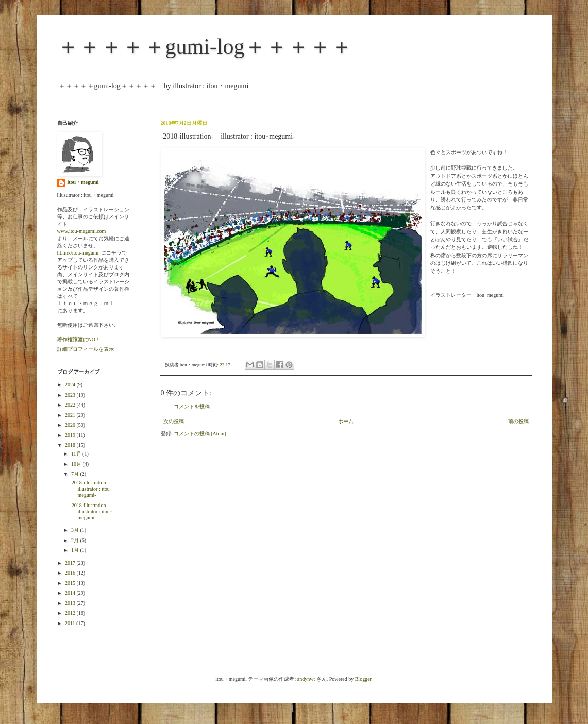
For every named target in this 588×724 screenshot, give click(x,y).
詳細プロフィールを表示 (86, 349)
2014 (71, 593)
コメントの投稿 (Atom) (200, 434)
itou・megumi (83, 182)
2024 (71, 385)
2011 (71, 623)
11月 (77, 454)
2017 (71, 563)
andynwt (306, 679)
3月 (76, 530)
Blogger (363, 679)
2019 (71, 435)
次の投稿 (174, 421)
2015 (71, 583)
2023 (71, 395)
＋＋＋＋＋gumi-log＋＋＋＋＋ (205, 46)
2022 (71, 405)
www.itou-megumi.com (82, 231)
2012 (71, 613)
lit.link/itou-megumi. (79, 253)
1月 (76, 550)
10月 (77, 464)
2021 (71, 415)
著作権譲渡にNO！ (79, 339)
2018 (71, 445)
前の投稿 (518, 421)
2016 (71, 573)
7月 (76, 474)
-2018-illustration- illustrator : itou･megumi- (91, 489)
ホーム (346, 421)
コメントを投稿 (192, 406)
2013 (71, 603)
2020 (71, 425)
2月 (76, 540)
